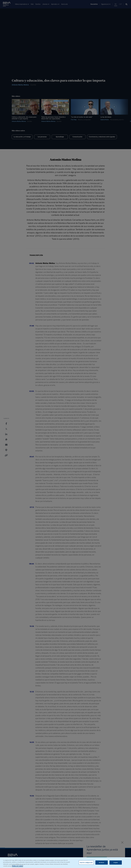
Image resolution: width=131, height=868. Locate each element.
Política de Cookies (17, 866)
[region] (65, 863)
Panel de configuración (86, 862)
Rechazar (102, 862)
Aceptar (116, 862)
